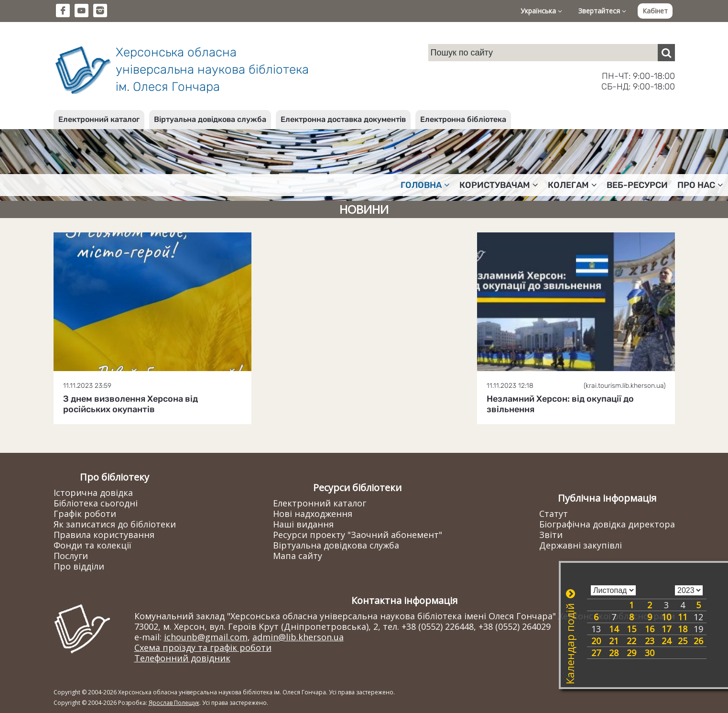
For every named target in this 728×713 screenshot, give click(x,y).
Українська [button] (541, 11)
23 (650, 641)
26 (698, 641)
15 (631, 629)
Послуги (71, 556)
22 (631, 641)
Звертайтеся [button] (602, 11)
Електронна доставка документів (343, 119)
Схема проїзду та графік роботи (203, 647)
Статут (554, 514)
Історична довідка (93, 493)
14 (614, 629)
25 (683, 641)
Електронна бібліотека (463, 119)
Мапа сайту (298, 556)
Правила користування (104, 535)
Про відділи (79, 566)
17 (666, 629)
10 (666, 617)
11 (683, 617)
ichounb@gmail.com (206, 637)
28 (614, 653)
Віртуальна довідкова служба (210, 119)
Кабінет (655, 11)
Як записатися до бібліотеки (115, 524)
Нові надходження (313, 514)
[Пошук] (666, 53)
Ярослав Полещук (174, 703)
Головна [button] (425, 185)
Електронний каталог (99, 119)
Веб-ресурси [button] (637, 185)
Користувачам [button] (499, 185)
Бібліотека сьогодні (96, 503)
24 (666, 641)
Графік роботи (85, 514)
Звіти (551, 535)
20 (596, 641)
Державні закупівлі (581, 545)
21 (614, 641)
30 (650, 653)
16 (650, 629)
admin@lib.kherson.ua (298, 637)
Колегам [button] (572, 185)
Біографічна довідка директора (607, 524)
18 (683, 629)
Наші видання (303, 524)
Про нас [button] (700, 185)
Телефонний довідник (182, 658)
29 (631, 653)
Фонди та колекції (92, 545)
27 (596, 653)
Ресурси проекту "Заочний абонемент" (358, 535)
